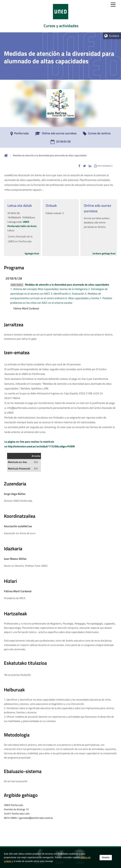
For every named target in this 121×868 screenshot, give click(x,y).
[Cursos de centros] (97, 134)
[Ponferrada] (20, 134)
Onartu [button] (106, 858)
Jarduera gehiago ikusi (104, 253)
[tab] (60, 16)
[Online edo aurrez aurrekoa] (56, 134)
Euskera (114, 36)
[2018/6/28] (61, 143)
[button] (79, 166)
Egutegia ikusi (32, 253)
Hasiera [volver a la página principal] (6, 155)
